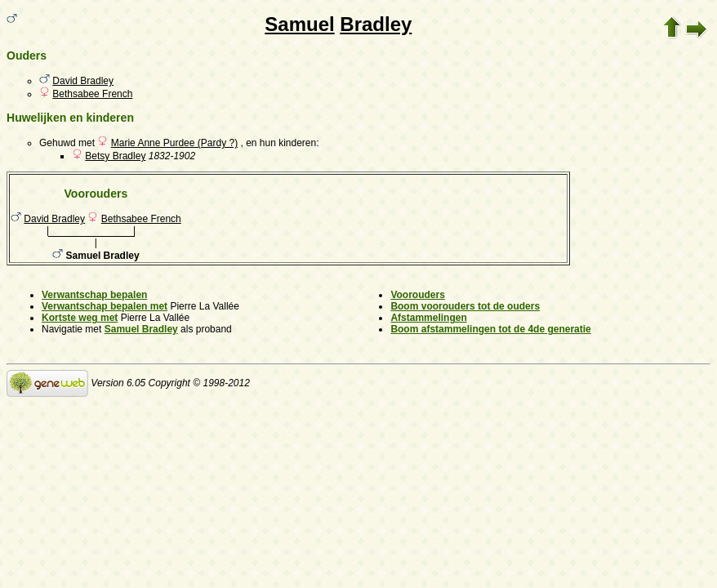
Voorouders (417, 295)
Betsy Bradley (115, 156)
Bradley (376, 24)
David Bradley (83, 81)
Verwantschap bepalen (94, 295)
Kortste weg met (80, 318)
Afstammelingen (428, 318)
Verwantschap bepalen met (105, 306)
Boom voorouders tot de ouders (465, 306)
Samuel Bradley (141, 329)
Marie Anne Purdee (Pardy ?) (174, 143)
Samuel (299, 24)
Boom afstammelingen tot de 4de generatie (490, 329)
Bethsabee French (92, 94)
